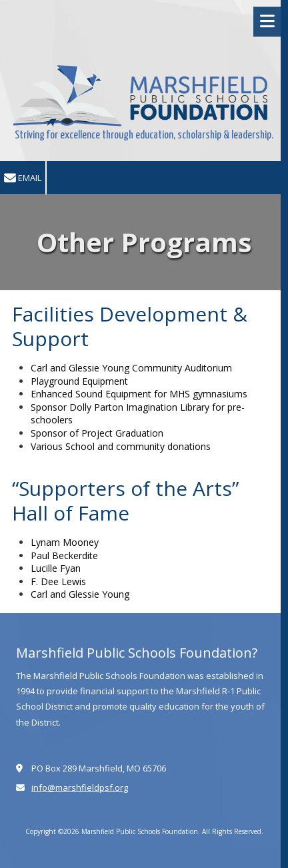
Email (23, 178)
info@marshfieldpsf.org (80, 787)
